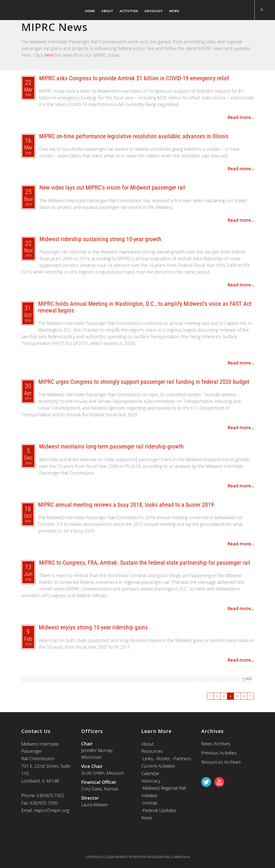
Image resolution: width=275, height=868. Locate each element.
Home (84, 11)
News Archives (216, 744)
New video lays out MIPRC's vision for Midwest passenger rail (112, 188)
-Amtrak (149, 803)
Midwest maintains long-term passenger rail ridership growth (111, 447)
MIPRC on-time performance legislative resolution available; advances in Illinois (134, 136)
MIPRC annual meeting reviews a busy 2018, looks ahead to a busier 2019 (126, 505)
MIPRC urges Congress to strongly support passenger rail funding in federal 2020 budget (144, 382)
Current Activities (158, 766)
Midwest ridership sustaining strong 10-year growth (100, 239)
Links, (148, 758)
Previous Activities (219, 753)
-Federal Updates (159, 810)
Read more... (241, 117)
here (49, 55)
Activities (127, 11)
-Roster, (164, 758)
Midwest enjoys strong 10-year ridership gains (93, 627)
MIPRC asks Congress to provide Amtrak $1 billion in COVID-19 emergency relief (134, 78)
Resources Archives (221, 762)
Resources (152, 751)
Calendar (150, 773)
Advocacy (153, 11)
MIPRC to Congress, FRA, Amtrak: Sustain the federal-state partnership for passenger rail (145, 563)
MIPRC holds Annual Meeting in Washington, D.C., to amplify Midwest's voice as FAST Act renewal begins (145, 307)
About (103, 11)
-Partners (182, 758)
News (176, 11)
